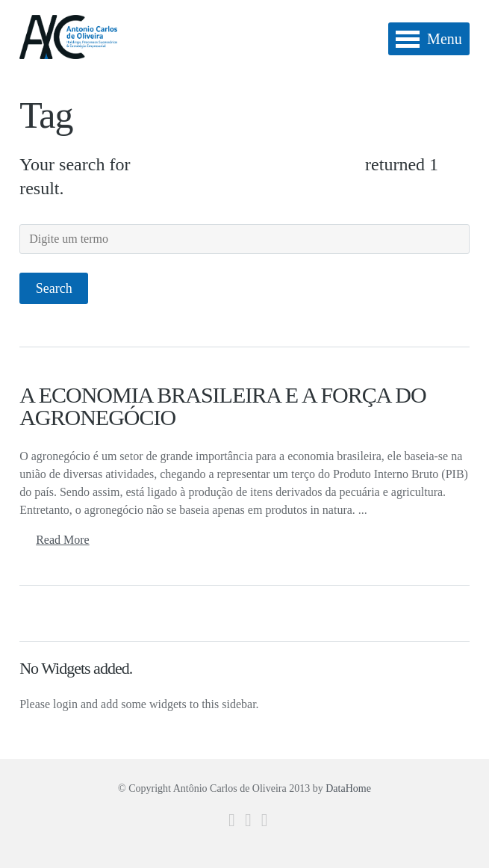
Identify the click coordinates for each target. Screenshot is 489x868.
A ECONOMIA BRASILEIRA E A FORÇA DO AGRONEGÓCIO (222, 406)
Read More (63, 540)
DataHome (348, 788)
